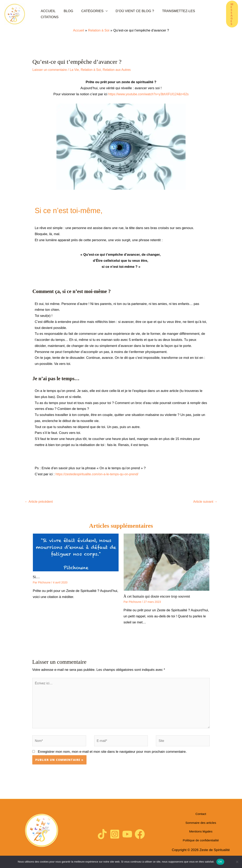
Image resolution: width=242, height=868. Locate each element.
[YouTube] (127, 838)
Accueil (49, 14)
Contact (201, 819)
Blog (65, 14)
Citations (191, 14)
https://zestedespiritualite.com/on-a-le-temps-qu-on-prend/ (100, 474)
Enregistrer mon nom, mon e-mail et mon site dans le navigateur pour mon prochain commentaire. (112, 756)
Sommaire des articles (201, 827)
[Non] (237, 862)
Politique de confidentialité (201, 842)
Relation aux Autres (122, 70)
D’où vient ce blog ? (123, 14)
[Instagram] (114, 838)
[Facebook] (141, 838)
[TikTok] (101, 838)
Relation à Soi (94, 70)
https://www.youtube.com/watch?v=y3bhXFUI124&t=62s (148, 94)
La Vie (77, 70)
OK (220, 862)
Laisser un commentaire (51, 70)
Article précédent (40, 502)
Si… (37, 577)
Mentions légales (201, 834)
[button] (225, 14)
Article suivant (204, 502)
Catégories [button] (85, 14)
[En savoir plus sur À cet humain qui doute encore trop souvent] (166, 562)
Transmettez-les (162, 14)
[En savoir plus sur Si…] (76, 553)
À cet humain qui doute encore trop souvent (159, 597)
